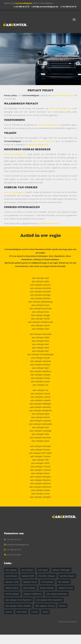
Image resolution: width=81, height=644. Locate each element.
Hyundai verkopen (67, 576)
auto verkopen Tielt (40, 460)
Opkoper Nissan (12, 588)
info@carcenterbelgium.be (46, 7)
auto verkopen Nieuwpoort (40, 410)
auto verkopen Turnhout (40, 470)
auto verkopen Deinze (40, 319)
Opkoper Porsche (66, 588)
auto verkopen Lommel (40, 397)
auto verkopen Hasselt (40, 358)
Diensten (62, 606)
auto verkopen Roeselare (40, 438)
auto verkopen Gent (40, 351)
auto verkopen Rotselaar (40, 446)
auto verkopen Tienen (40, 463)
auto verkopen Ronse (40, 441)
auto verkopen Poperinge (40, 431)
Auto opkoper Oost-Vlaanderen (18, 600)
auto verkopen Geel (40, 344)
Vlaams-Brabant (51, 259)
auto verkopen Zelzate (40, 490)
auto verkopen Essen (40, 341)
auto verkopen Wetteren (40, 483)
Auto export (43, 570)
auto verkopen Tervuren (40, 456)
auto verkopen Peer (40, 427)
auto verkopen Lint (40, 390)
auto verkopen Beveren (40, 298)
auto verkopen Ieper (40, 368)
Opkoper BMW (28, 576)
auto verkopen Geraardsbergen (40, 354)
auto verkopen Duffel (40, 337)
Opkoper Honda (12, 582)
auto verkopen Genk (40, 348)
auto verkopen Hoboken (40, 365)
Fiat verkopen (64, 582)
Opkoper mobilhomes (33, 594)
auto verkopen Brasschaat (40, 308)
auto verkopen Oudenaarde (40, 424)
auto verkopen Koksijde (40, 375)
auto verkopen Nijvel (40, 414)
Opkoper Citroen (30, 582)
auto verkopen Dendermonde (40, 322)
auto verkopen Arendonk (40, 288)
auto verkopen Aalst (40, 278)
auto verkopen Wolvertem (40, 487)
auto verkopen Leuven (40, 381)
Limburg (37, 259)
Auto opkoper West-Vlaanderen (49, 600)
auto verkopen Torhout (40, 467)
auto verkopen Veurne (40, 473)
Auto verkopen (27, 570)
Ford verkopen (48, 582)
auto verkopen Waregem (40, 477)
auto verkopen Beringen (40, 295)
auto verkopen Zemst (40, 494)
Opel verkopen (29, 588)
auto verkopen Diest (40, 329)
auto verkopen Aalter (40, 281)
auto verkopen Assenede (40, 292)
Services (9, 612)
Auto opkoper (11, 570)
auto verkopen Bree (40, 312)
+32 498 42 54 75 (22, 7)
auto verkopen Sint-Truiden (40, 453)
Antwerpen (43, 256)
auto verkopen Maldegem (40, 404)
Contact (35, 612)
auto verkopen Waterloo (40, 480)
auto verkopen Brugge (40, 315)
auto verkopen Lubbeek (40, 400)
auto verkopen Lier (40, 385)
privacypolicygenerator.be (49, 223)
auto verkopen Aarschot (40, 285)
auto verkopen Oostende (40, 421)
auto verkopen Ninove (40, 417)
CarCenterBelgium (23, 3)
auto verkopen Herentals (40, 361)
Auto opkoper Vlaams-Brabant (18, 606)
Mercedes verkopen (47, 576)
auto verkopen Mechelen (40, 407)
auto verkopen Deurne (40, 325)
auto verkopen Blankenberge (40, 302)
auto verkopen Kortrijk (40, 378)
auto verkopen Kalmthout (40, 371)
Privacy (45, 612)
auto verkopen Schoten (40, 450)
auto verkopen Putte (40, 434)
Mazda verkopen (47, 588)
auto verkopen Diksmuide (40, 334)
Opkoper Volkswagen (61, 570)
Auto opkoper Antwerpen (57, 594)
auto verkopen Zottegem (40, 497)
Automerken (22, 612)
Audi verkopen (11, 576)
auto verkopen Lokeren (40, 394)
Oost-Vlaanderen (57, 256)
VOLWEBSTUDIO (73, 622)
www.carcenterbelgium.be (63, 95)
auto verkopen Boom (40, 305)
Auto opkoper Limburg (45, 606)
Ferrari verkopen (12, 594)
